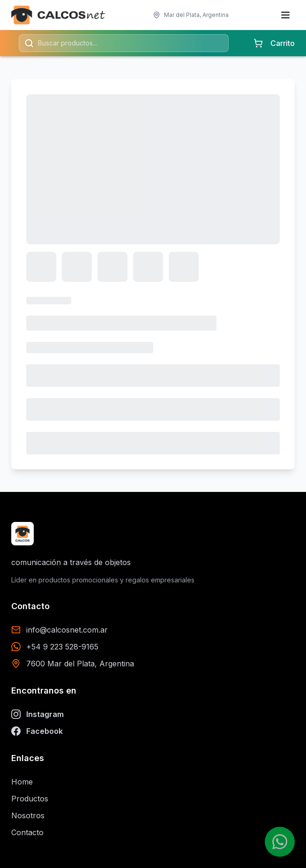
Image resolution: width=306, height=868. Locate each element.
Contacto (27, 832)
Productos (30, 799)
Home (22, 782)
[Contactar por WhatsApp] (280, 842)
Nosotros (28, 815)
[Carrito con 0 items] (258, 43)
